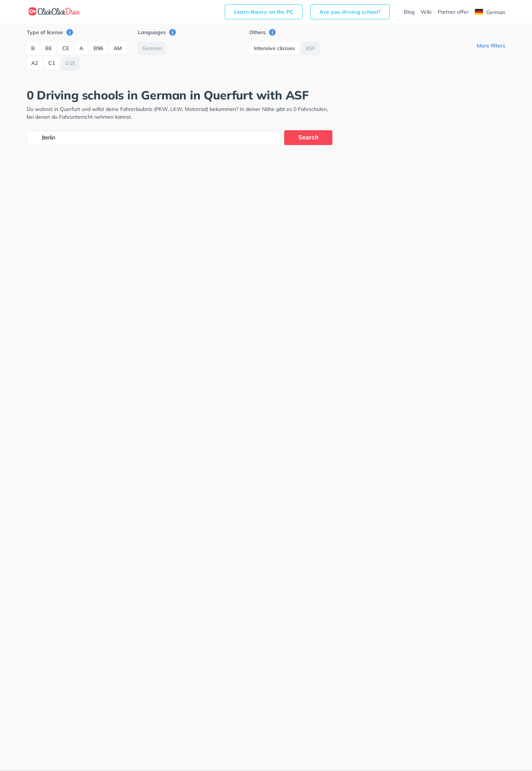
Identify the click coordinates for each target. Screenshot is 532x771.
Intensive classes (274, 48)
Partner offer (453, 12)
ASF (310, 48)
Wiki (426, 12)
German (490, 12)
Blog (409, 12)
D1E (70, 63)
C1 (52, 63)
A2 (35, 63)
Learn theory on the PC (264, 12)
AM (118, 48)
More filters (491, 46)
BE (49, 48)
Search (308, 137)
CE (66, 48)
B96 (98, 48)
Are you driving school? (350, 12)
